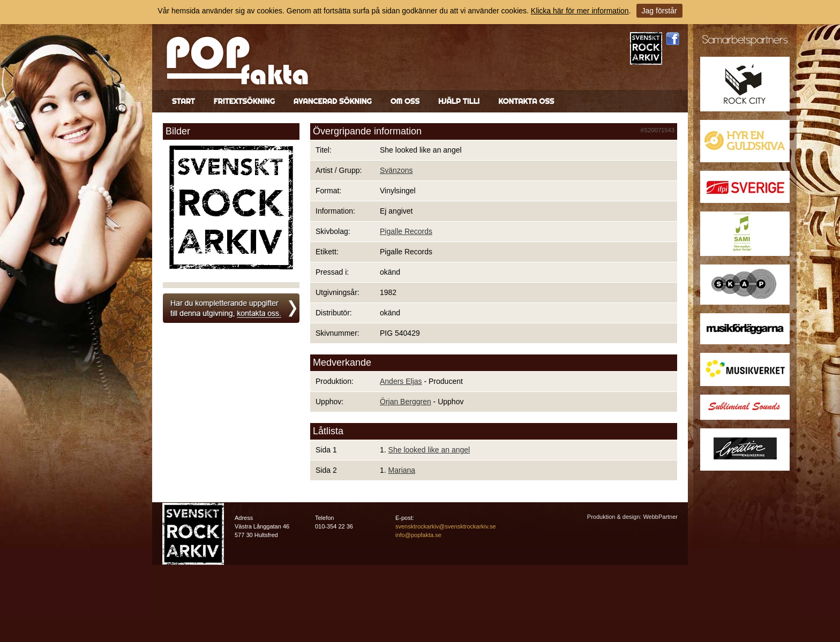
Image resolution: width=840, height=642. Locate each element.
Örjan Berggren (406, 402)
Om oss (405, 101)
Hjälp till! (459, 101)
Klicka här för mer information (580, 11)
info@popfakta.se (418, 535)
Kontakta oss (526, 101)
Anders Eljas (401, 381)
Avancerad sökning (333, 101)
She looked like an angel (429, 450)
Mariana (402, 470)
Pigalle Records (406, 231)
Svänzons (396, 170)
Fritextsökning (244, 101)
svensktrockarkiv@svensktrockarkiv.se (446, 526)
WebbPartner (660, 517)
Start (183, 101)
